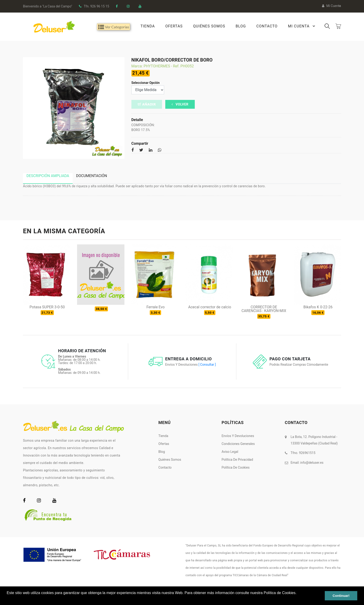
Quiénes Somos (209, 26)
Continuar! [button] (341, 596)
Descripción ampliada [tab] (48, 176)
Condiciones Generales (238, 444)
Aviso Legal (230, 452)
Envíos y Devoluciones (238, 436)
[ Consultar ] (207, 365)
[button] (7, 599)
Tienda (147, 26)
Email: (307, 462)
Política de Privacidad (237, 460)
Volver (180, 104)
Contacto (267, 26)
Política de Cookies (236, 467)
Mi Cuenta (302, 26)
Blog (240, 26)
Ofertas (174, 26)
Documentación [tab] (92, 176)
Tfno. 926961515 (303, 453)
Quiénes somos (170, 460)
